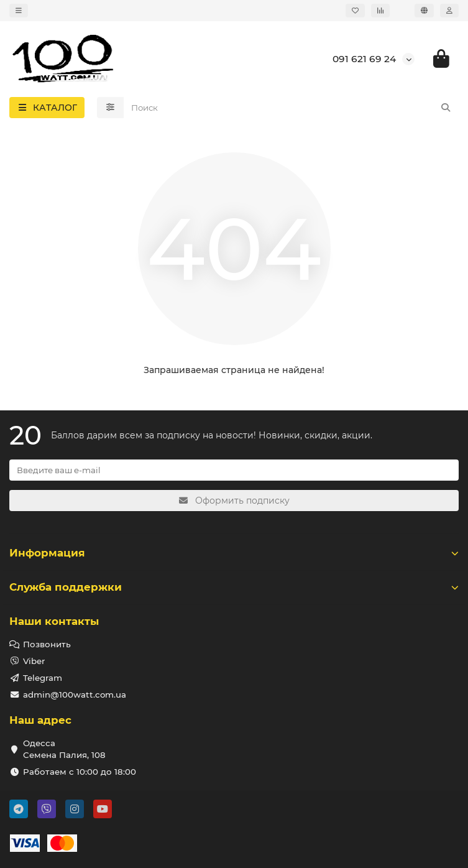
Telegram (43, 678)
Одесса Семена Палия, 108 (64, 749)
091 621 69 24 (364, 59)
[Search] (291, 108)
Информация (234, 553)
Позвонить (47, 644)
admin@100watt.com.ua (75, 695)
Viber (34, 661)
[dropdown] (19, 11)
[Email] (234, 470)
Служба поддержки (234, 587)
